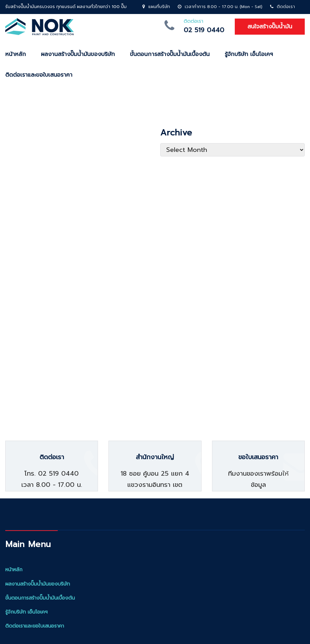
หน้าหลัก (14, 570)
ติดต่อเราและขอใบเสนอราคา (35, 626)
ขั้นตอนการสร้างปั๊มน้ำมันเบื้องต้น (170, 54)
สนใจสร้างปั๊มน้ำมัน (270, 27)
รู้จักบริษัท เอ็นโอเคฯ (249, 54)
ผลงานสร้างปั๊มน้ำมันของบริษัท (78, 54)
